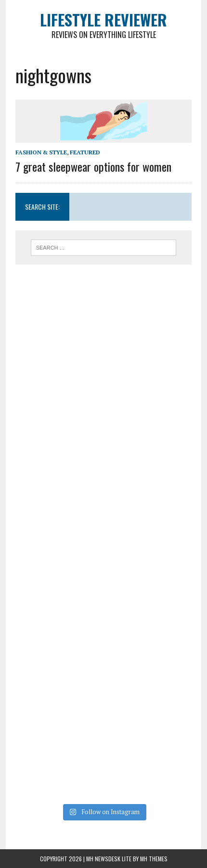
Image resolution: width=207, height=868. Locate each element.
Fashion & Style (41, 152)
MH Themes (154, 859)
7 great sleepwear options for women (93, 166)
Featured (85, 152)
